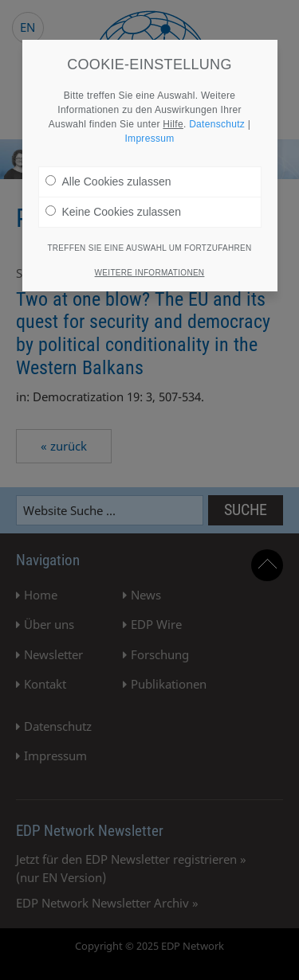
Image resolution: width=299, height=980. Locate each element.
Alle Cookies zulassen (108, 182)
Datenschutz (217, 124)
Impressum (149, 139)
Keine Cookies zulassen (113, 212)
